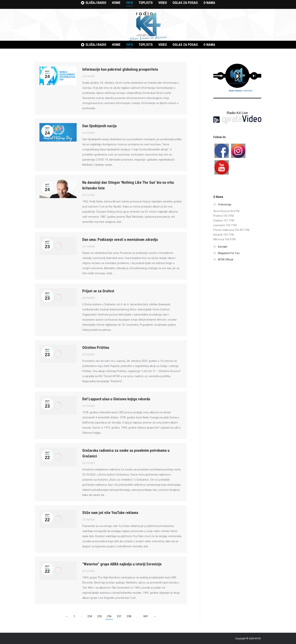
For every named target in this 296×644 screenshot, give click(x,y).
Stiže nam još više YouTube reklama (110, 513)
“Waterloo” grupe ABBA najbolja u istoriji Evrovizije (122, 564)
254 (90, 616)
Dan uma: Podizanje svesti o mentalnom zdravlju (120, 240)
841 (146, 616)
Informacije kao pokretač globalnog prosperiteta (120, 69)
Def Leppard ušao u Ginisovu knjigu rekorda (116, 399)
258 (129, 616)
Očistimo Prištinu (96, 348)
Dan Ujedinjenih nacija (99, 126)
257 (119, 616)
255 (99, 616)
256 (109, 616)
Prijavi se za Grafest (98, 291)
